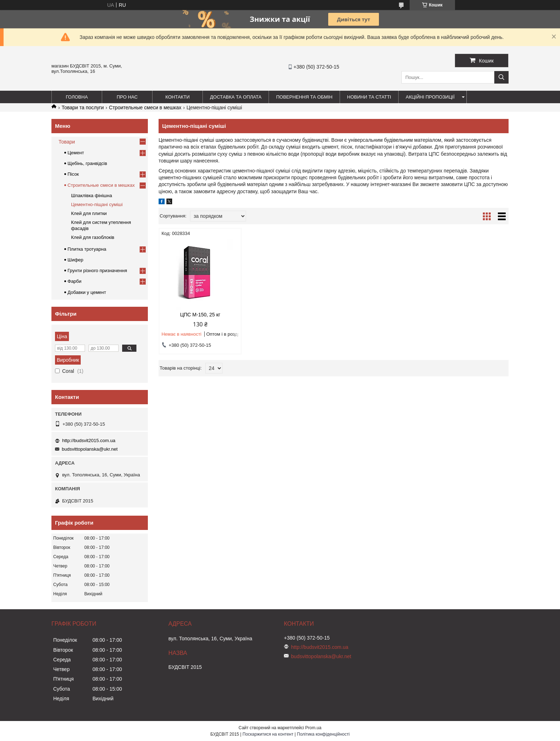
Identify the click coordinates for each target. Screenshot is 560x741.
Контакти (177, 97)
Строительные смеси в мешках (145, 107)
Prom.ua (313, 728)
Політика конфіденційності (323, 734)
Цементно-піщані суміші (97, 204)
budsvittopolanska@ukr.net (90, 449)
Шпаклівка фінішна (92, 196)
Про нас (127, 97)
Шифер (75, 260)
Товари (67, 142)
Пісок (73, 174)
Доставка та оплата (236, 97)
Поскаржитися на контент (268, 734)
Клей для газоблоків (93, 237)
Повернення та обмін (304, 97)
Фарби (74, 281)
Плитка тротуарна (87, 249)
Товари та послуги (82, 107)
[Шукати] (501, 77)
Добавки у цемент (87, 292)
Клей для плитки (89, 213)
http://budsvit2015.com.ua (89, 440)
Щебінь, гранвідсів (87, 163)
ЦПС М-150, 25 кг (200, 315)
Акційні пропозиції (430, 97)
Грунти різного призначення (97, 271)
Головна (77, 97)
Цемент (76, 153)
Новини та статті (369, 97)
